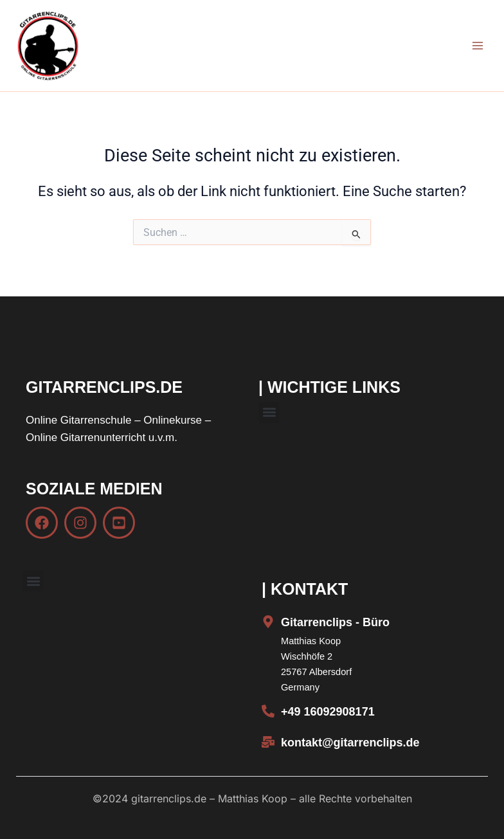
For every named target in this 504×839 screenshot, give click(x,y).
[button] (269, 412)
